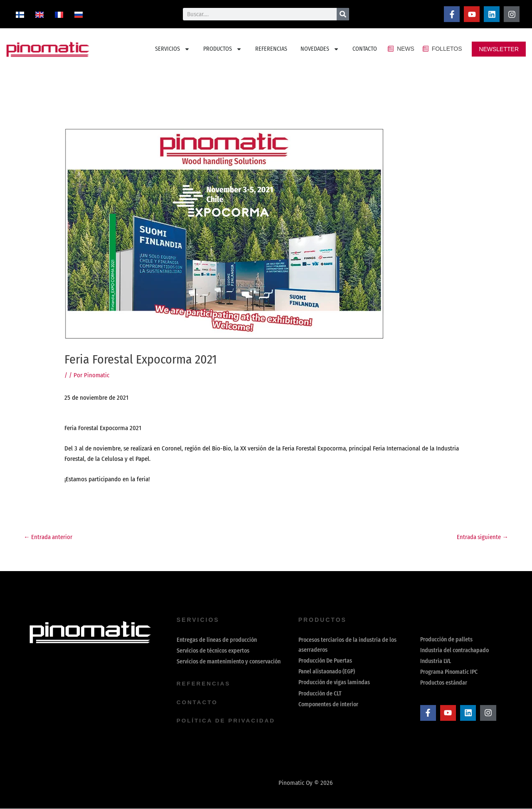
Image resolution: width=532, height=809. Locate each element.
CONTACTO (365, 49)
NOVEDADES (320, 49)
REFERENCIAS (271, 49)
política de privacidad (227, 721)
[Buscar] (343, 14)
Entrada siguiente (482, 537)
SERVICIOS (172, 49)
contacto (198, 703)
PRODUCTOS (223, 49)
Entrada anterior (48, 537)
